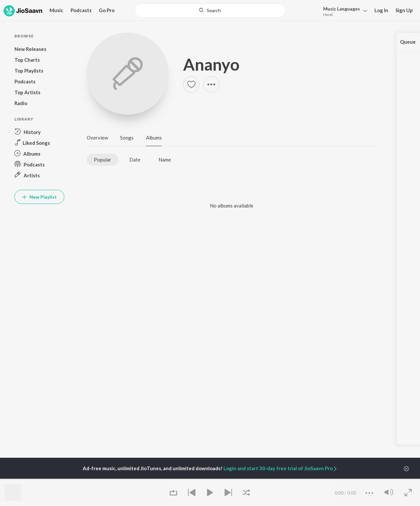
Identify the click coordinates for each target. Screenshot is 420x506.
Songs (127, 138)
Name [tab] (165, 160)
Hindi (328, 15)
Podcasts (81, 10)
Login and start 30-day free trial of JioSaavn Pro (281, 468)
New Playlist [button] (39, 197)
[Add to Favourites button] (191, 84)
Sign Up (404, 10)
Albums (154, 138)
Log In (381, 10)
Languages (342, 9)
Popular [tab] (103, 160)
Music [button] (56, 10)
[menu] (343, 11)
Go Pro (107, 10)
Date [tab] (135, 160)
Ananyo (211, 64)
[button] (211, 84)
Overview (97, 138)
